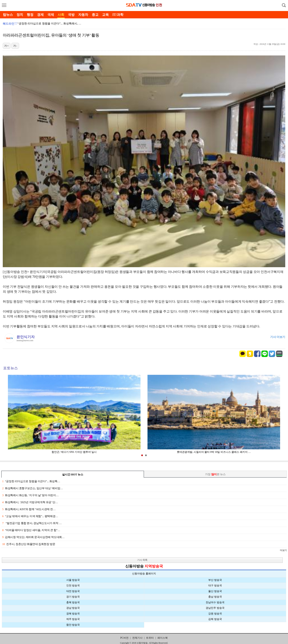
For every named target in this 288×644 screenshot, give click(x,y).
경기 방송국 (73, 597)
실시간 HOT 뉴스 (73, 475)
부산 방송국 (215, 580)
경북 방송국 (73, 614)
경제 (40, 15)
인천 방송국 (73, 586)
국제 (51, 15)
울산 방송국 (215, 591)
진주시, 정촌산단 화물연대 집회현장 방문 (29, 544)
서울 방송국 (73, 580)
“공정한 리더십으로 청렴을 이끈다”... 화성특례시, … (49, 24)
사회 (61, 15)
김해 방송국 (215, 619)
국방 (71, 15)
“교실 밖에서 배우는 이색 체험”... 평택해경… (30, 516)
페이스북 (163, 638)
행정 (30, 15)
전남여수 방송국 (215, 602)
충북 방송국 (73, 602)
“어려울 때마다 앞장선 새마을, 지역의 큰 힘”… (31, 530)
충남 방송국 (215, 597)
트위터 (150, 638)
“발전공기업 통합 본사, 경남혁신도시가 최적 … (32, 523)
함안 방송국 (73, 625)
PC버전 (124, 638)
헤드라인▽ (10, 24)
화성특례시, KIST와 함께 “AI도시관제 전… (29, 509)
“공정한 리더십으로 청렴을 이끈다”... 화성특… (31, 481)
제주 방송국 (73, 619)
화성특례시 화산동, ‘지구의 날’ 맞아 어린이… (30, 495)
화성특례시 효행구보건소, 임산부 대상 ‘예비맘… (33, 488)
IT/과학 (118, 15)
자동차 (83, 15)
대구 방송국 (215, 586)
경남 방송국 (73, 608)
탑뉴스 (8, 15)
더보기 (283, 550)
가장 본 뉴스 (215, 474)
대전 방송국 (73, 591)
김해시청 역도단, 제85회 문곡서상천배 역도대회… (33, 537)
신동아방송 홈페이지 (144, 574)
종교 (95, 15)
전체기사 (137, 638)
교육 (105, 15)
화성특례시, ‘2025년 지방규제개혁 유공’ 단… (30, 502)
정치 (20, 15)
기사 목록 (142, 560)
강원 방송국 (215, 614)
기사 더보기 (278, 337)
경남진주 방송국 (215, 608)
